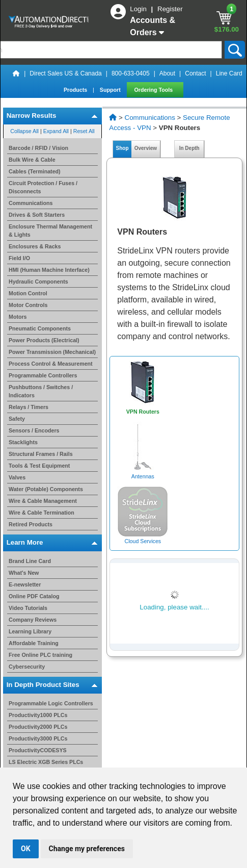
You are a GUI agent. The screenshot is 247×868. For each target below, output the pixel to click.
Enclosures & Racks (35, 246)
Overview (146, 148)
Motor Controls (28, 305)
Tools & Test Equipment (39, 466)
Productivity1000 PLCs (38, 715)
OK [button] (26, 849)
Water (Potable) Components (46, 489)
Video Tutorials (28, 608)
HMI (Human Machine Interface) (49, 270)
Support (111, 90)
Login (139, 9)
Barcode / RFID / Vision (38, 148)
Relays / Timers (29, 407)
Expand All (56, 131)
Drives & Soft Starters (37, 215)
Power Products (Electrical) (44, 340)
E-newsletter (25, 584)
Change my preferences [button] (87, 849)
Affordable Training (34, 643)
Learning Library (30, 631)
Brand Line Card (30, 561)
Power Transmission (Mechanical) (52, 352)
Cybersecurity (27, 667)
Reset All (84, 131)
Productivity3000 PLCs (38, 738)
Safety (17, 419)
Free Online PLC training (40, 655)
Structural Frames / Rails (41, 454)
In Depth (189, 148)
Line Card (229, 73)
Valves (17, 477)
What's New (24, 573)
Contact (195, 73)
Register (170, 9)
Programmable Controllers (43, 375)
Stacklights (23, 442)
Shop (122, 148)
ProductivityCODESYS (38, 750)
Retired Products (31, 524)
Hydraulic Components (38, 282)
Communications (31, 203)
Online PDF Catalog (34, 596)
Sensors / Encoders (34, 430)
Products (76, 90)
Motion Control (28, 293)
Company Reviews (33, 620)
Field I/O (19, 258)
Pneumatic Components (40, 328)
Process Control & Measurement (51, 364)
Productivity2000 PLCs (38, 727)
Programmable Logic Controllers (51, 703)
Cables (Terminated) (35, 171)
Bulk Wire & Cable (32, 160)
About (167, 73)
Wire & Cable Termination (42, 513)
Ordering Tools (155, 90)
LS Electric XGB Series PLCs (46, 762)
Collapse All (24, 131)
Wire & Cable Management (43, 501)
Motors (18, 317)
